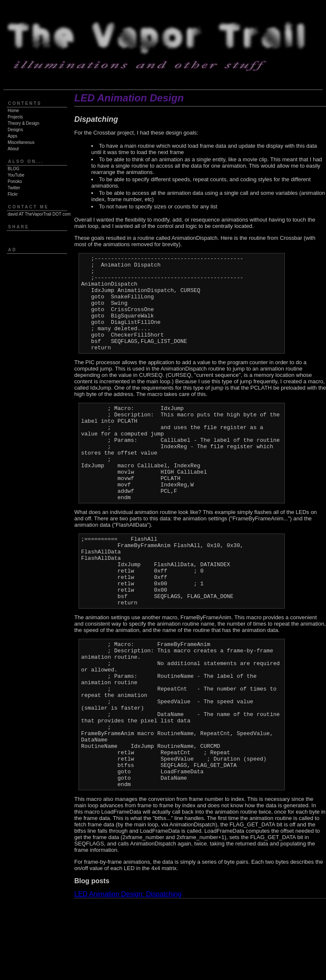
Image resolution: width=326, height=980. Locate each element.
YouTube (16, 175)
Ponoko (15, 181)
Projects (15, 117)
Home (13, 111)
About (13, 149)
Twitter (14, 188)
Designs (15, 130)
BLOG (14, 169)
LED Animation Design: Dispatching (128, 976)
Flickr (13, 194)
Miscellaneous (21, 142)
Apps (13, 136)
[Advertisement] (31, 305)
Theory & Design (23, 123)
